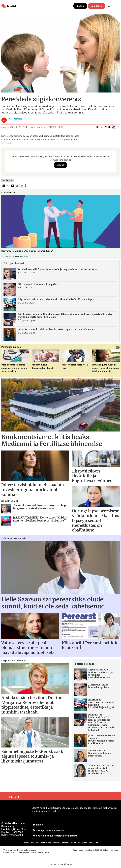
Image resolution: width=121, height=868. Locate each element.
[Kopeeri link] (113, 127)
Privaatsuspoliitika (12, 852)
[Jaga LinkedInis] (105, 127)
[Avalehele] (9, 6)
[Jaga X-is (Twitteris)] (101, 127)
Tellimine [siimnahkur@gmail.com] (38, 825)
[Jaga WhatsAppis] (117, 127)
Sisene (80, 6)
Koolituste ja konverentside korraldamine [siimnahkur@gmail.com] (55, 836)
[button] (118, 348)
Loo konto (96, 6)
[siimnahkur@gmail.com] (49, 830)
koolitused (8, 180)
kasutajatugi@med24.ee (14, 829)
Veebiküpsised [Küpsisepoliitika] (44, 852)
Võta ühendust (10, 850)
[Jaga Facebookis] (97, 127)
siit (27, 256)
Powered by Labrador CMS (60, 864)
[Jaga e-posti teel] (109, 127)
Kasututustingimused (27, 850)
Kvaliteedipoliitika (28, 852)
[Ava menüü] (117, 6)
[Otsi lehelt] (109, 6)
